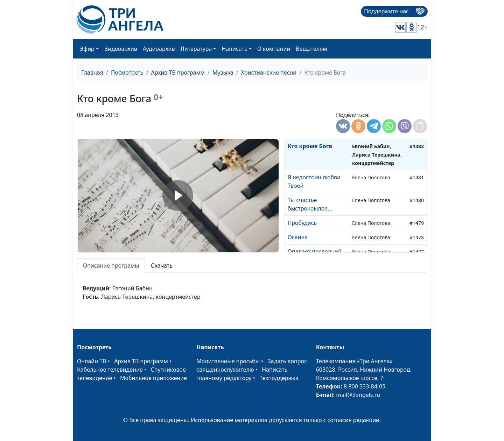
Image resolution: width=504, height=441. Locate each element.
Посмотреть (127, 73)
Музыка (223, 73)
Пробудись (302, 223)
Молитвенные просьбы (228, 361)
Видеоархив (121, 49)
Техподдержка (279, 378)
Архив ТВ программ (178, 73)
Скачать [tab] (162, 266)
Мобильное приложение (153, 378)
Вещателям (311, 49)
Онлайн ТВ (92, 361)
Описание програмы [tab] (111, 266)
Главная (92, 73)
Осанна (298, 237)
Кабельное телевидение (110, 370)
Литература (196, 49)
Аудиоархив (159, 49)
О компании (274, 49)
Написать (234, 49)
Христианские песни (269, 73)
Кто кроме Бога (310, 146)
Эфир (87, 49)
